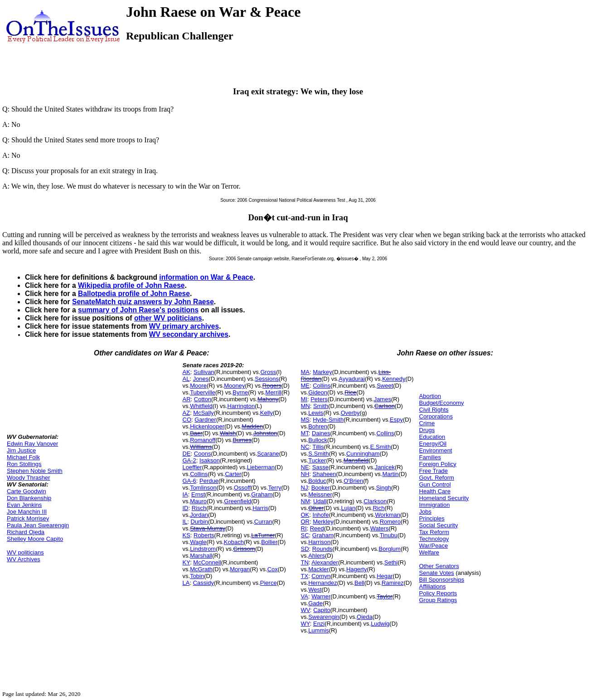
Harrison (319, 542)
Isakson (210, 460)
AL (186, 379)
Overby (350, 413)
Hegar (385, 576)
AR (187, 399)
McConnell (207, 562)
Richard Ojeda (26, 532)
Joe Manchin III (27, 512)
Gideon (318, 392)
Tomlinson (203, 488)
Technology (434, 539)
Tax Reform (434, 532)
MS (305, 420)
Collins (199, 474)
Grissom (244, 549)
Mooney (234, 386)
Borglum (389, 549)
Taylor (385, 596)
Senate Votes (437, 573)
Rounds (322, 549)
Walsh (228, 433)
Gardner (205, 420)
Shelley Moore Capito (35, 539)
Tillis (318, 447)
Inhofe (321, 515)
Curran (263, 522)
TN (305, 562)
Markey (322, 372)
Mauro (198, 501)
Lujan (348, 508)
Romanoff (203, 440)
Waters (380, 528)
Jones (201, 379)
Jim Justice (21, 450)
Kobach (234, 542)
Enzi (319, 624)
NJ (305, 488)
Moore (198, 386)
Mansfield (356, 460)
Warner (321, 596)
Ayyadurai (352, 379)
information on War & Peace (206, 277)
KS (187, 535)
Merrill (274, 392)
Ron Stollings (24, 464)
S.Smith (319, 454)
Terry (275, 488)
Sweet (385, 386)
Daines (321, 433)
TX (305, 576)
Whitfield (201, 406)
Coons (203, 454)
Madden (252, 426)
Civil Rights (434, 410)
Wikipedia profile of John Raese (131, 285)
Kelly (267, 413)
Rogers (272, 386)
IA (185, 494)
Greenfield (237, 501)
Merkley (323, 522)
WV (305, 610)
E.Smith (381, 447)
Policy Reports (438, 593)
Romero (390, 522)
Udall (320, 501)
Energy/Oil (433, 444)
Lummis (319, 630)
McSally (204, 413)
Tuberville (203, 392)
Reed (317, 528)
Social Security (439, 525)
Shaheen (325, 474)
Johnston (265, 433)
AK (187, 372)
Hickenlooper (207, 426)
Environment (436, 450)
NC (305, 447)
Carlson (385, 406)
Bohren (318, 426)
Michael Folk (23, 457)
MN (305, 406)
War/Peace (434, 546)
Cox (273, 569)
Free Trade (434, 471)
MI (304, 399)
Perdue (209, 481)
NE (305, 467)
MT (305, 433)
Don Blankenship (29, 498)
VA (305, 596)
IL (185, 522)
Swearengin (324, 617)
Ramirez (392, 583)
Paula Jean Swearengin (38, 525)
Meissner (320, 494)
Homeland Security (444, 498)
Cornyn (321, 576)
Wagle (198, 542)
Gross (268, 372)
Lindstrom (203, 549)
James (383, 399)
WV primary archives (184, 326)
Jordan (199, 515)
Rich (378, 508)
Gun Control (435, 484)
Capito (322, 610)
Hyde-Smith (328, 420)
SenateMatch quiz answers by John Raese (143, 302)
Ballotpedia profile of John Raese (134, 294)
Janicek (385, 467)
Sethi (391, 562)
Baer (196, 433)
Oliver (316, 508)
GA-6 (189, 481)
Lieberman (261, 467)
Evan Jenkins (24, 505)
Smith (321, 406)
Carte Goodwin (27, 491)
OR (305, 522)
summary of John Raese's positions (138, 310)
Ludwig (380, 624)
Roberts (204, 535)
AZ (187, 413)
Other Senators (439, 566)
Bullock (318, 440)
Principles (432, 518)
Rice (350, 392)
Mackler (319, 569)
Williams (201, 447)
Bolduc (317, 481)
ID (186, 508)
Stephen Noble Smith (35, 471)
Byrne (240, 392)
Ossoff (242, 488)
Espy (396, 420)
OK (305, 515)
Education (432, 437)
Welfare (429, 552)
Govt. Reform (437, 478)
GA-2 (189, 460)
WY (305, 624)
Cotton (203, 399)
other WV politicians (168, 318)
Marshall (201, 556)
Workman (388, 515)
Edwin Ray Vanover (32, 444)
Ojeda (365, 617)
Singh (384, 488)
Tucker (317, 460)
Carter (233, 474)
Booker (321, 488)
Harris (260, 508)
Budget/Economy (442, 403)
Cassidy (204, 583)
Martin (390, 474)
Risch (199, 508)
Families (430, 457)
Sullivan (204, 372)
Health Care (435, 491)
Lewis (316, 413)
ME (305, 386)
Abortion (430, 396)
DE (187, 454)
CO (187, 420)
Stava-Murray (208, 528)
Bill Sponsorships (442, 580)
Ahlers (317, 556)
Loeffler (192, 467)
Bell (359, 583)
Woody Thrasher (29, 478)
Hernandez (323, 583)
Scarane (268, 454)
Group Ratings (438, 600)
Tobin (197, 576)
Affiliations (433, 586)
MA (305, 372)
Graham (262, 494)
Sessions (267, 379)
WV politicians (25, 552)
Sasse (320, 467)
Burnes (242, 440)
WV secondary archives (189, 334)
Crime (427, 423)
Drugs (427, 430)
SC (305, 535)
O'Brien (353, 481)
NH (305, 474)
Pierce (269, 583)
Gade (315, 603)
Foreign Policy (438, 464)
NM (305, 501)
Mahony (268, 399)
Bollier (269, 542)
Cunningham (363, 454)
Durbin (199, 522)
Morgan (240, 569)
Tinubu (389, 535)
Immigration (435, 505)
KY (187, 562)
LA (186, 583)
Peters (319, 399)
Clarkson (375, 501)
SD (305, 549)
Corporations (436, 416)
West (315, 590)
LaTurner (263, 535)
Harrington (241, 406)
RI (304, 528)
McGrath (201, 569)
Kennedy (394, 379)
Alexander (325, 562)
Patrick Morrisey (28, 518)
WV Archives (24, 559)
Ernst (198, 494)
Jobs (425, 512)
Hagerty (357, 569)
